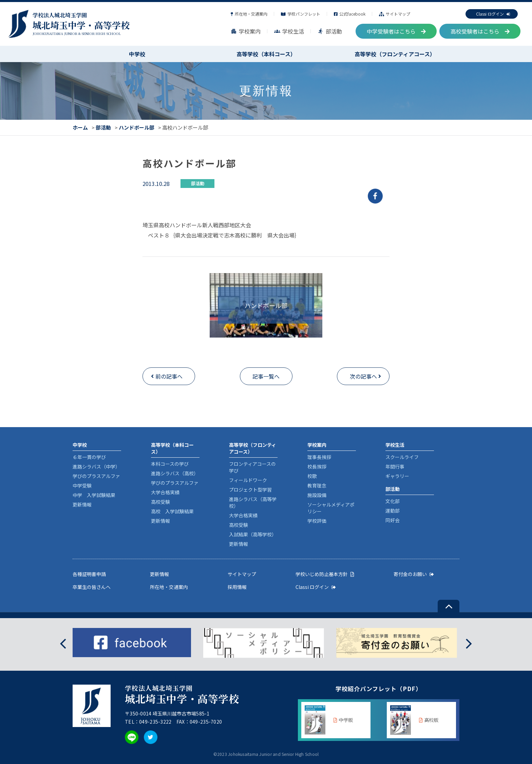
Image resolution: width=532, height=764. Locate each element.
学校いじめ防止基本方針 (325, 574)
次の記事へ (363, 376)
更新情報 (82, 504)
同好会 (393, 520)
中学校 (137, 54)
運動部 (393, 511)
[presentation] (63, 643)
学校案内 (246, 31)
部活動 (330, 31)
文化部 (393, 501)
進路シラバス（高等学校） (253, 502)
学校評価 (317, 521)
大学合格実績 (165, 492)
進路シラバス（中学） (96, 466)
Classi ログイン (493, 14)
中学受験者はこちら (396, 31)
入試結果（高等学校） (253, 534)
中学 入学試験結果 (94, 495)
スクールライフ (402, 457)
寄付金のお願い (414, 574)
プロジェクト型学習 (250, 490)
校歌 (312, 476)
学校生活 (289, 31)
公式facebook (350, 14)
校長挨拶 (317, 466)
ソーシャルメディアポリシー (331, 508)
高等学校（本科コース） (266, 54)
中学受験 (82, 485)
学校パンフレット (301, 14)
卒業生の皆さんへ (92, 587)
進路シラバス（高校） (175, 473)
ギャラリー (397, 476)
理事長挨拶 (319, 457)
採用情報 (237, 587)
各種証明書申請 (89, 574)
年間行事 (395, 466)
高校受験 (160, 502)
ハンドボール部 (137, 127)
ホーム (80, 127)
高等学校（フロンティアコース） (395, 54)
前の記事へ (169, 376)
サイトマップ (395, 14)
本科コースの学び (170, 464)
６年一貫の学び (89, 457)
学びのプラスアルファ (96, 476)
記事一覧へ (266, 376)
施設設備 (317, 495)
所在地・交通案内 (249, 14)
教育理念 (317, 485)
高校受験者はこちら (480, 31)
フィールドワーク (248, 480)
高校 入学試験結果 (172, 511)
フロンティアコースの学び (252, 467)
